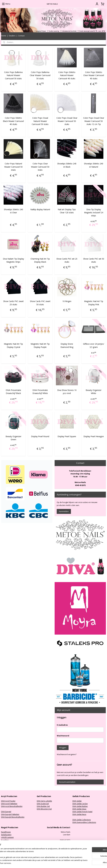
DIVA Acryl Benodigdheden (12, 806)
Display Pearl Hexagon (94, 436)
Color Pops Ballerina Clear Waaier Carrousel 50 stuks (40, 75)
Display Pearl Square (67, 436)
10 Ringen (67, 301)
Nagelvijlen (5, 843)
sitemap (62, 863)
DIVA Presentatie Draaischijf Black (13, 392)
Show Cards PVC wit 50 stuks (94, 260)
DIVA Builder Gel (43, 806)
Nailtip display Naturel (40, 209)
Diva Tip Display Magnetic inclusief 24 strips (94, 212)
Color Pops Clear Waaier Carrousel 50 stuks (40, 167)
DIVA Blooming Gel (44, 809)
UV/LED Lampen (7, 837)
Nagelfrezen (6, 832)
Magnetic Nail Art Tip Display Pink (94, 303)
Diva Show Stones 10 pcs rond (67, 392)
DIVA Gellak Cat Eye (80, 804)
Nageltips (5, 840)
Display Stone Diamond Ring (67, 345)
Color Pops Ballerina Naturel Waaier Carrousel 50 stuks (13, 75)
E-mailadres (62, 725)
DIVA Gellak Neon (79, 814)
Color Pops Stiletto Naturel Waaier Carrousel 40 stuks (67, 75)
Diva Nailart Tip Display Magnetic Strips (13, 260)
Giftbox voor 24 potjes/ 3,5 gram (94, 345)
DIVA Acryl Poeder (8, 801)
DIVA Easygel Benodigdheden (13, 817)
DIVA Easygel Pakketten (10, 814)
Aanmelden (64, 511)
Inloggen (63, 748)
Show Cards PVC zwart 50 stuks (40, 303)
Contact (21, 36)
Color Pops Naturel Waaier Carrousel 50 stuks (13, 167)
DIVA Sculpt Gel (43, 804)
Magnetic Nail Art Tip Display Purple (40, 345)
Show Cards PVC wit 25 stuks (67, 260)
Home (4, 36)
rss (68, 863)
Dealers (12, 36)
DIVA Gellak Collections (82, 820)
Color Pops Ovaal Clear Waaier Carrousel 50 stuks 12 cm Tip (94, 121)
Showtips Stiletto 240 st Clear (13, 211)
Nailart (4, 848)
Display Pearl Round (40, 436)
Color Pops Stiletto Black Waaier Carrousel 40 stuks (13, 121)
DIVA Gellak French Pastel (82, 812)
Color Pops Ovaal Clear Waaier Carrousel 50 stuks (67, 121)
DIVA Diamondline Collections (84, 822)
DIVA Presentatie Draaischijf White (40, 392)
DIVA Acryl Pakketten (9, 804)
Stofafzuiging (6, 835)
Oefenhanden (7, 845)
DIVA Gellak (77, 801)
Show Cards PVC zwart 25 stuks (13, 303)
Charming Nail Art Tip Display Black (40, 260)
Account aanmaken (67, 782)
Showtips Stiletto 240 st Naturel (94, 165)
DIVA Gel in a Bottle (44, 801)
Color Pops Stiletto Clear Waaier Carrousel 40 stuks (94, 75)
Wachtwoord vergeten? (67, 754)
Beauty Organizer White (94, 392)
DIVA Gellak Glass (79, 809)
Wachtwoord (63, 736)
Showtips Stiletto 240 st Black (67, 165)
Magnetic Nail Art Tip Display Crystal (13, 345)
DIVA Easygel (6, 812)
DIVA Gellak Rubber (80, 806)
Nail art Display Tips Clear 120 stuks (67, 211)
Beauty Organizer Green (13, 438)
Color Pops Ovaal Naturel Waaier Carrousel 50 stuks (40, 121)
